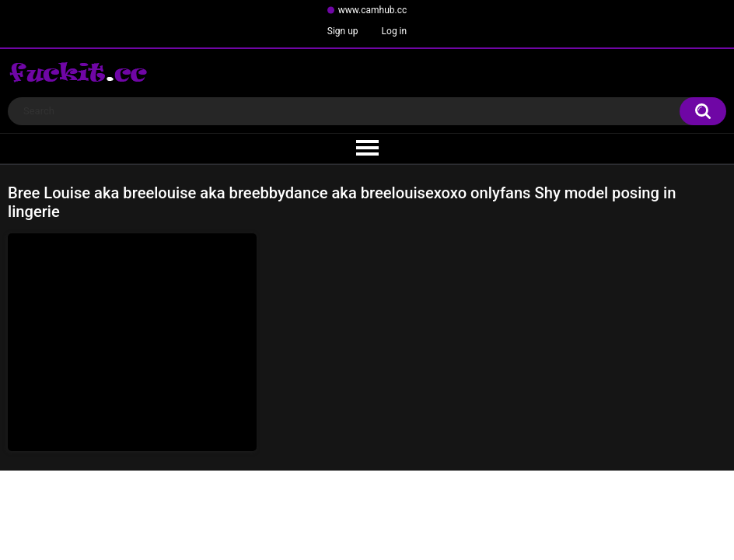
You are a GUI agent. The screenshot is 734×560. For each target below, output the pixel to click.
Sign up (343, 31)
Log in (395, 31)
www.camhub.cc (373, 10)
